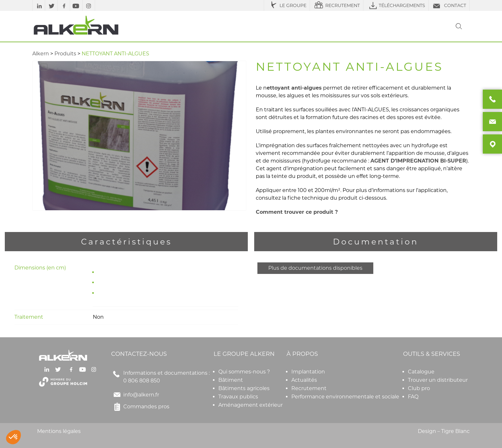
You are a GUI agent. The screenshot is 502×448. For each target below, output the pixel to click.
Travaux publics (238, 397)
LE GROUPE (287, 5)
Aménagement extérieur (251, 405)
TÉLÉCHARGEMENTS (396, 5)
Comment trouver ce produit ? (298, 212)
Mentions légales (59, 431)
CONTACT (449, 5)
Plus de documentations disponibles (315, 268)
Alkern (41, 54)
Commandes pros (140, 407)
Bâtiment (231, 380)
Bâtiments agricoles (244, 388)
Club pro (419, 388)
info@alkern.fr (141, 395)
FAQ (413, 397)
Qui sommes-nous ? (244, 372)
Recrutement (309, 388)
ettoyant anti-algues (294, 88)
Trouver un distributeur (438, 380)
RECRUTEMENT (336, 5)
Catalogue (421, 372)
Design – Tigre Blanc (444, 431)
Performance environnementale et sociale (345, 397)
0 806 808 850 (142, 381)
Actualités (304, 380)
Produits (65, 54)
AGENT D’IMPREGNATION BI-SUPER (418, 161)
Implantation (308, 372)
